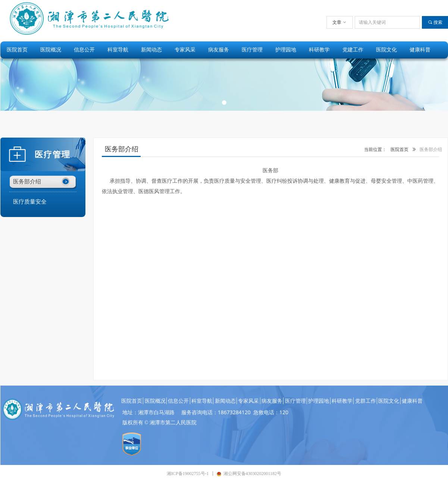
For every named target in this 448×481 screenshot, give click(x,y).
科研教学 (319, 50)
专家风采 (185, 50)
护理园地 (286, 50)
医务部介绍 (431, 150)
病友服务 (219, 50)
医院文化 (386, 50)
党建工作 (353, 50)
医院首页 (17, 50)
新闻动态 (151, 50)
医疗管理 (252, 50)
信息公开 (84, 50)
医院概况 (51, 50)
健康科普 (420, 50)
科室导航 (118, 50)
